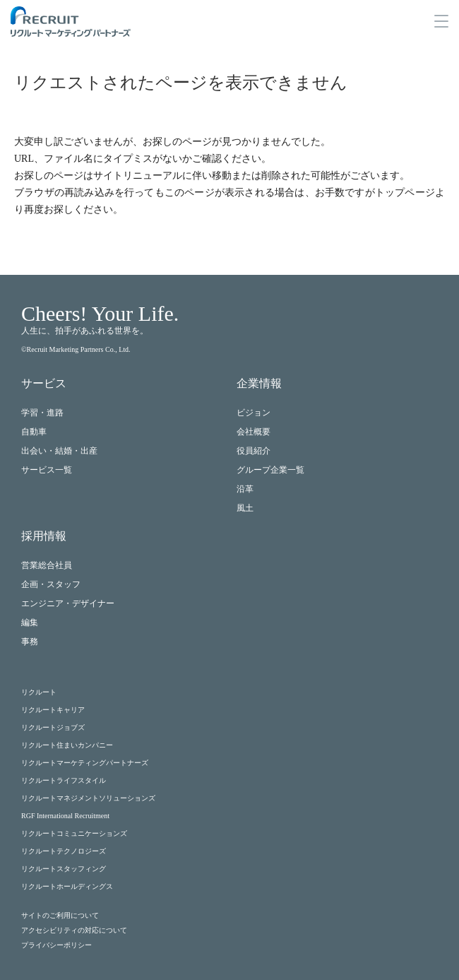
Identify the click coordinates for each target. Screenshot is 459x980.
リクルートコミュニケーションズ (74, 833)
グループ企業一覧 (270, 470)
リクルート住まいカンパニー (67, 745)
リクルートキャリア (53, 710)
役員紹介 (254, 451)
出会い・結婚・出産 (59, 451)
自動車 (34, 432)
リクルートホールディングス (67, 886)
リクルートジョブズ (53, 727)
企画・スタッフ (51, 584)
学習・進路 (42, 413)
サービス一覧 (47, 470)
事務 (30, 642)
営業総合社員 (47, 565)
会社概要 (254, 432)
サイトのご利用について (60, 915)
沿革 (245, 489)
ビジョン (254, 413)
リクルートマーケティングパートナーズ (85, 763)
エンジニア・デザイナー (68, 603)
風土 (245, 508)
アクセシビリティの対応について (74, 930)
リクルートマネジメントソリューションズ (88, 798)
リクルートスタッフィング (64, 869)
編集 (30, 622)
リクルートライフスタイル (64, 780)
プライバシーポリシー (56, 945)
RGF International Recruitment (65, 816)
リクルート (39, 692)
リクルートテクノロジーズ (64, 851)
